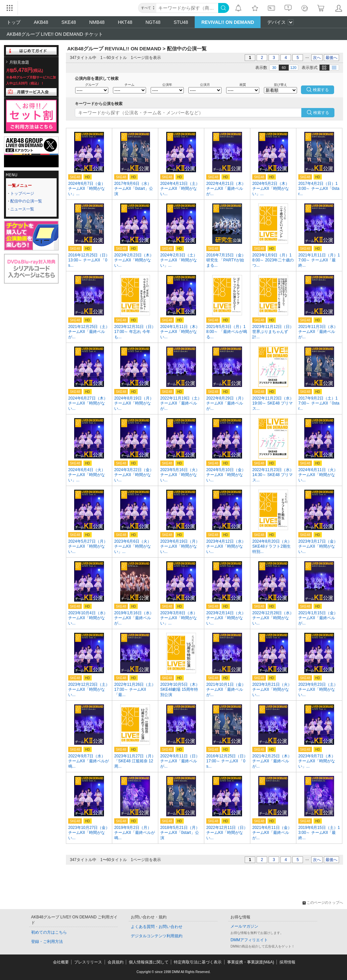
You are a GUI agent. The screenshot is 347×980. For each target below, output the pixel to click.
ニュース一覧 (22, 209)
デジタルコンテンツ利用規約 (157, 936)
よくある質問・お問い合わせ (157, 927)
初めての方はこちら (49, 932)
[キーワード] (187, 8)
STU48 (181, 22)
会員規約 (116, 962)
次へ (317, 58)
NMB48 (97, 22)
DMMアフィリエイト (249, 940)
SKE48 (69, 22)
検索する (321, 113)
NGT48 (153, 22)
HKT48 (125, 22)
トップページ (22, 193)
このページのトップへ (323, 902)
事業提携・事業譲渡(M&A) (251, 962)
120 (293, 68)
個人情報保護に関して (149, 962)
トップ (14, 22)
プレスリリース (88, 962)
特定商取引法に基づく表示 (198, 962)
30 (274, 68)
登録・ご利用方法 (47, 942)
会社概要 (61, 962)
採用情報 (287, 962)
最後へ (331, 58)
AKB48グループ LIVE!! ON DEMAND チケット (55, 34)
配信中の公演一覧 (26, 201)
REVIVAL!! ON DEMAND (228, 22)
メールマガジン (244, 926)
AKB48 (41, 22)
